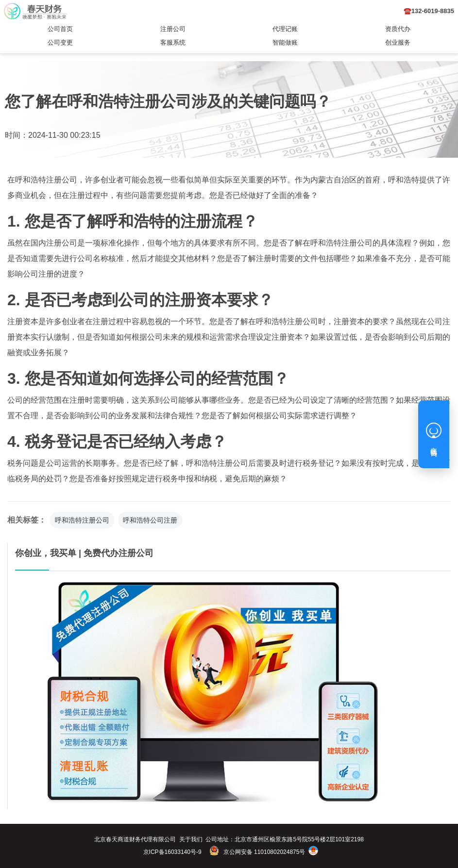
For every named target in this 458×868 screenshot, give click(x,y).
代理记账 (285, 29)
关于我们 (191, 839)
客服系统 (173, 42)
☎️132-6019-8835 (429, 11)
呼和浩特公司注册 (150, 520)
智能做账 (285, 42)
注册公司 (173, 29)
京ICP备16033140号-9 (172, 852)
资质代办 (398, 29)
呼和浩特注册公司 (82, 520)
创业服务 (398, 42)
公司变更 (60, 42)
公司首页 (60, 29)
